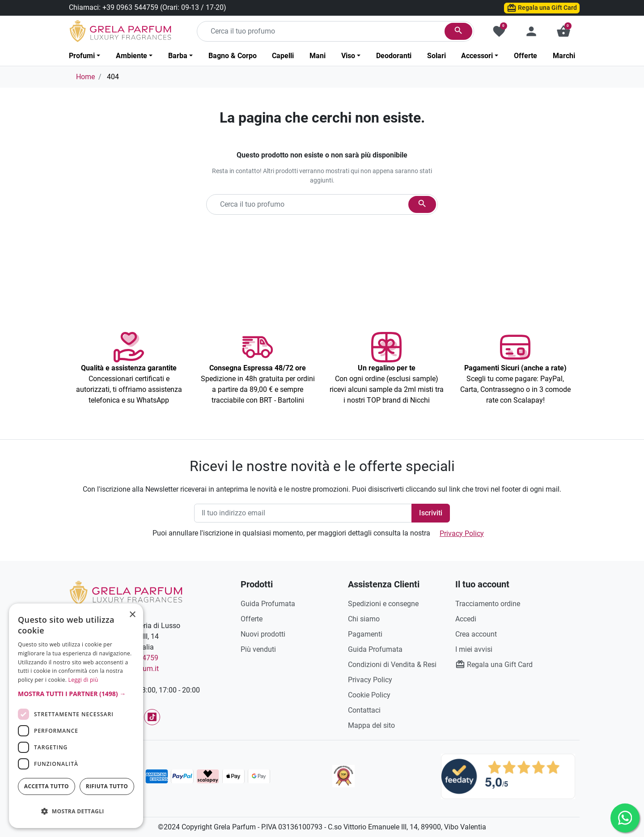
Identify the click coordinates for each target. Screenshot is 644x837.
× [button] (133, 616)
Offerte (252, 619)
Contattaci (364, 710)
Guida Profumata (268, 604)
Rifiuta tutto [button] (107, 786)
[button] (563, 31)
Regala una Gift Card (542, 8)
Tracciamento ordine (488, 604)
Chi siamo (364, 619)
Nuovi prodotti (263, 634)
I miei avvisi (474, 649)
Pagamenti (365, 634)
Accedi (466, 619)
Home (85, 77)
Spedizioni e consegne (383, 604)
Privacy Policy (462, 533)
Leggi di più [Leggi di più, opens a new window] (83, 680)
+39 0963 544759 (130, 7)
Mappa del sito (371, 725)
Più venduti (258, 649)
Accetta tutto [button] (47, 786)
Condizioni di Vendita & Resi (392, 665)
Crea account (476, 634)
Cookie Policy (369, 695)
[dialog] (76, 716)
